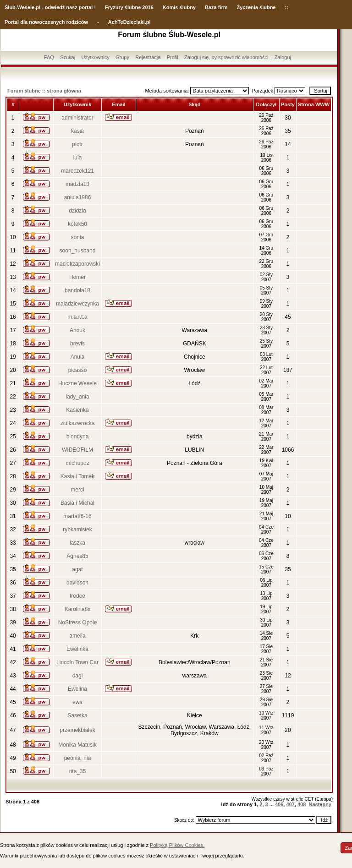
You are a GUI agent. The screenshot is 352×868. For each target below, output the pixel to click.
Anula (78, 357)
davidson (77, 583)
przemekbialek (77, 730)
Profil (173, 57)
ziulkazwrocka (78, 423)
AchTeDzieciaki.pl (129, 22)
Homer (77, 277)
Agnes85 (77, 556)
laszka (77, 543)
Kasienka (77, 410)
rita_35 (78, 771)
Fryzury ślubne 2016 (129, 7)
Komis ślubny (179, 7)
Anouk (77, 330)
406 (279, 804)
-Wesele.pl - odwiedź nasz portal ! (56, 7)
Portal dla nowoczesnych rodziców (46, 22)
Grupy (122, 57)
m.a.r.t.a (77, 317)
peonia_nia (78, 758)
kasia (77, 131)
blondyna (78, 437)
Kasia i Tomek (77, 476)
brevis (77, 344)
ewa (77, 702)
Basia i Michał (77, 503)
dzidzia (77, 211)
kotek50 (77, 224)
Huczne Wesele (77, 383)
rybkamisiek (77, 530)
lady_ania (77, 397)
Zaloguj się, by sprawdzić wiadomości (226, 57)
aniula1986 (78, 197)
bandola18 (77, 290)
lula (78, 158)
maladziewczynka (77, 304)
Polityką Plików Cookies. (177, 845)
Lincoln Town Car (77, 662)
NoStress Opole (78, 622)
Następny (320, 804)
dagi (78, 676)
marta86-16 (77, 516)
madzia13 (77, 184)
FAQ (49, 57)
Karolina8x (78, 609)
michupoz (77, 463)
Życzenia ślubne (256, 7)
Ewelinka (77, 649)
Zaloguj (283, 57)
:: (286, 7)
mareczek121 (77, 171)
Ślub (10, 7)
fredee (77, 596)
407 (290, 804)
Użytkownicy (96, 57)
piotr (77, 144)
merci (77, 490)
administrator (77, 118)
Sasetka (77, 715)
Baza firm (216, 7)
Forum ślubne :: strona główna (44, 91)
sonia (78, 237)
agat (77, 569)
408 (302, 804)
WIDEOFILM (77, 450)
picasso (78, 370)
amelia (77, 636)
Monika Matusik (77, 745)
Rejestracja (148, 57)
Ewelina (77, 689)
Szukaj (68, 57)
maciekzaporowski (77, 264)
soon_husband (78, 251)
